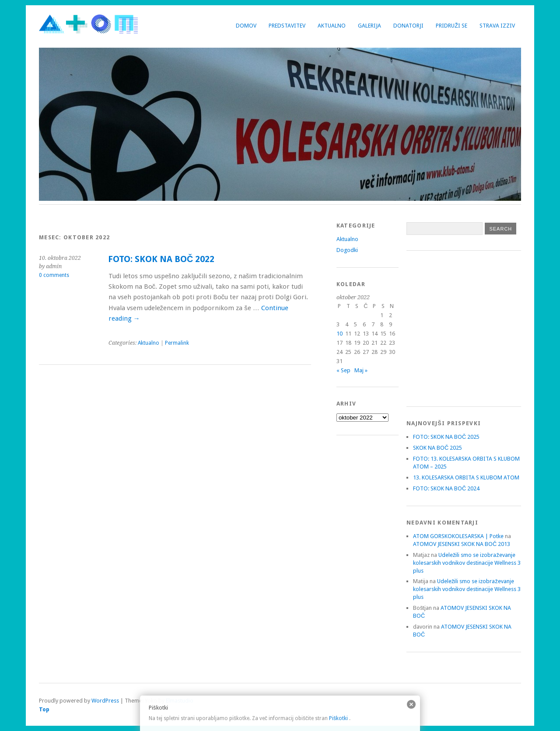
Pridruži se (451, 26)
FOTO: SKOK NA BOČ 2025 (446, 437)
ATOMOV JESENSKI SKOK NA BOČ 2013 (462, 544)
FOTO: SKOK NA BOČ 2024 (446, 488)
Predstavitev (287, 26)
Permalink (177, 343)
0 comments (54, 275)
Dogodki (347, 250)
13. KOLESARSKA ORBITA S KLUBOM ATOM (466, 477)
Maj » (361, 370)
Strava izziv (497, 26)
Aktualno (332, 26)
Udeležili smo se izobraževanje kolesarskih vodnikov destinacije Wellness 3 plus (467, 563)
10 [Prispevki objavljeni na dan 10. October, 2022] (339, 334)
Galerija (369, 26)
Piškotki (338, 718)
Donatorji (408, 26)
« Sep (343, 370)
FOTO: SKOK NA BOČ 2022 (161, 259)
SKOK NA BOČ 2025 (437, 448)
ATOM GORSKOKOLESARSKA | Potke (458, 536)
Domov (246, 26)
